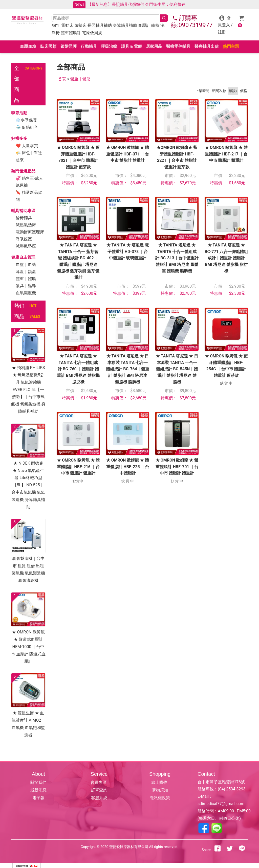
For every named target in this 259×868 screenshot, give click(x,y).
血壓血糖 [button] (28, 46)
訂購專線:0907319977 (192, 21)
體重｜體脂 (26, 279)
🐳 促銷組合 (27, 127)
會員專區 (99, 782)
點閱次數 (219, 91)
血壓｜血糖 (26, 265)
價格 (244, 91)
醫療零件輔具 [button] (178, 46)
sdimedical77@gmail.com (221, 804)
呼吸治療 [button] (109, 46)
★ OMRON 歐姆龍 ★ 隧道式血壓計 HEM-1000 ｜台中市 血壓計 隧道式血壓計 (28, 647)
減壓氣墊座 (26, 246)
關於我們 (38, 782)
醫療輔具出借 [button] (207, 46)
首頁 (62, 79)
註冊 (222, 32)
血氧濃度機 (26, 293)
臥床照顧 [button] (48, 46)
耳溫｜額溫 (26, 272)
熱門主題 (231, 46)
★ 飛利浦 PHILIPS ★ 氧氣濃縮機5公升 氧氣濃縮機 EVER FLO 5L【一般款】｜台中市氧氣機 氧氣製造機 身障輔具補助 (28, 390)
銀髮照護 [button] (69, 46)
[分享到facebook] (218, 850)
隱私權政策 (160, 798)
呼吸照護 (24, 239)
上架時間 (202, 91)
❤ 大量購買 (27, 146)
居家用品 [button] (154, 46)
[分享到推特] (230, 850)
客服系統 (99, 798)
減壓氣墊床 (26, 225)
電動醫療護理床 (30, 232)
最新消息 (38, 790)
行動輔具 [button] (89, 46)
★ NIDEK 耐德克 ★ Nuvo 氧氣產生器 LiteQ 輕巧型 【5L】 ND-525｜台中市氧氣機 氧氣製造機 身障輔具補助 (28, 485)
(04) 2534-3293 (232, 789)
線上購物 (160, 782)
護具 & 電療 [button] (132, 46)
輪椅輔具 (24, 218)
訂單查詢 (99, 790)
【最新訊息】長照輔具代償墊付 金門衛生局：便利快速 (137, 4)
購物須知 (160, 790)
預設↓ (233, 91)
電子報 (38, 798)
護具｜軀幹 (26, 286)
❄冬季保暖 (26, 120)
